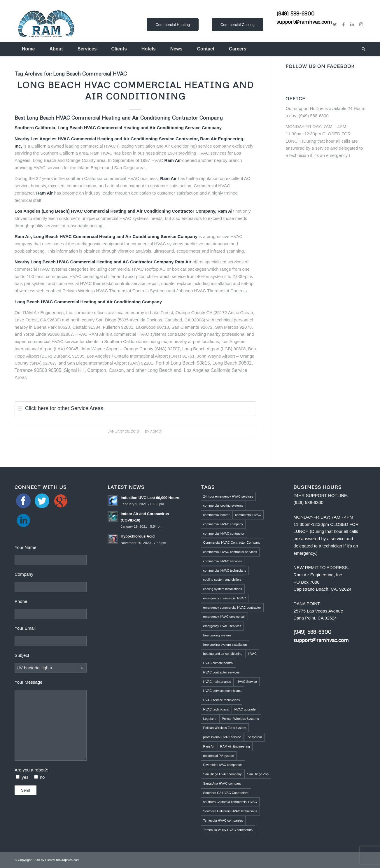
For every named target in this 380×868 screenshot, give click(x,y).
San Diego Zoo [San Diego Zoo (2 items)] (258, 774)
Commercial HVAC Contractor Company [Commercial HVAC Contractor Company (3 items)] (232, 542)
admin (156, 431)
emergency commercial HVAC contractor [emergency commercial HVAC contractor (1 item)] (232, 608)
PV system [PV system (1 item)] (254, 737)
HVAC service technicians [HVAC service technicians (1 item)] (222, 700)
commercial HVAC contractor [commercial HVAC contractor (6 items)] (224, 533)
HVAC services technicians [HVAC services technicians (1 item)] (222, 691)
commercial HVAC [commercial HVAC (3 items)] (248, 515)
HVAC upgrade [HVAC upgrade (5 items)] (245, 709)
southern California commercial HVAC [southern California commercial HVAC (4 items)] (230, 802)
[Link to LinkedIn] (352, 24)
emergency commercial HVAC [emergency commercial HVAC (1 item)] (225, 598)
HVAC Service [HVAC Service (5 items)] (247, 682)
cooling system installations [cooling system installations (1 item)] (223, 589)
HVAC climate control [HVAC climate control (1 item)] (218, 663)
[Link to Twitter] (335, 24)
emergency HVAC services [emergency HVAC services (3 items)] (222, 626)
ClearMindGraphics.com (62, 860)
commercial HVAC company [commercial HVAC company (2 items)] (223, 524)
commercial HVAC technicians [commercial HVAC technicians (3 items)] (225, 570)
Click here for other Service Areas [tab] (61, 408)
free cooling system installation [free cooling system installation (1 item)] (225, 645)
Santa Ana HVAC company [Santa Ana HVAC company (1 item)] (222, 783)
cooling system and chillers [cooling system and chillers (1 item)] (222, 580)
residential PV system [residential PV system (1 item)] (219, 756)
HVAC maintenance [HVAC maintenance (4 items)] (217, 682)
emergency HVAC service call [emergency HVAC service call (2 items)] (224, 617)
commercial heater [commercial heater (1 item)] (216, 515)
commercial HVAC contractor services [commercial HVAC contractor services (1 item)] (230, 552)
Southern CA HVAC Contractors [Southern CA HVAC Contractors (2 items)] (226, 793)
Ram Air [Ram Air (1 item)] (209, 746)
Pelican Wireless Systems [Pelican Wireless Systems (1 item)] (240, 719)
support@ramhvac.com (304, 22)
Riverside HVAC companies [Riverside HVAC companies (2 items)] (223, 765)
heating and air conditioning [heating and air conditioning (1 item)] (223, 654)
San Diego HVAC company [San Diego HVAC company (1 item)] (223, 774)
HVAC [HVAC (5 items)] (252, 654)
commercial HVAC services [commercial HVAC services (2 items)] (223, 561)
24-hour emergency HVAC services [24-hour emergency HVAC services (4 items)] (228, 496)
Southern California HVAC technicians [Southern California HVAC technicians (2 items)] (230, 811)
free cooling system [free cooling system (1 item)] (217, 635)
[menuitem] (28, 49)
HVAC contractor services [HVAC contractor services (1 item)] (221, 672)
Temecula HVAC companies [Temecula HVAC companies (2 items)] (223, 820)
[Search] (360, 49)
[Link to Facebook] (344, 24)
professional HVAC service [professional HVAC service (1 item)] (222, 737)
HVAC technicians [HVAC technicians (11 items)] (216, 709)
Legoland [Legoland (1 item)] (210, 719)
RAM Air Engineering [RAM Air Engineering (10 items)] (235, 746)
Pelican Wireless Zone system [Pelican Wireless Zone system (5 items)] (225, 728)
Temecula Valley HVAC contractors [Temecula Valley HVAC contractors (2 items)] (228, 830)
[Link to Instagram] (361, 24)
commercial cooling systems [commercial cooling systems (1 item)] (223, 505)
